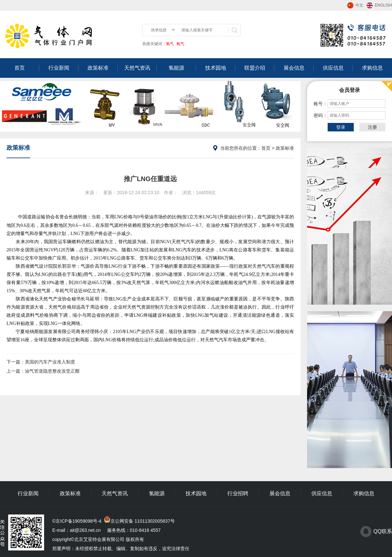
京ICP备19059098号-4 (78, 521)
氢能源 (176, 68)
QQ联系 (383, 531)
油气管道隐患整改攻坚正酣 (52, 371)
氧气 (180, 44)
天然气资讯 (137, 68)
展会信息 (294, 68)
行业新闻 (59, 68)
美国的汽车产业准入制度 (50, 362)
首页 (20, 68)
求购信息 (372, 68)
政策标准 (98, 68)
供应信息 (333, 68)
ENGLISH (383, 5)
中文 (359, 5)
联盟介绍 (255, 68)
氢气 (170, 44)
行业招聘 (238, 493)
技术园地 (216, 68)
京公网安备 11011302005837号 (143, 521)
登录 (341, 127)
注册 (372, 127)
